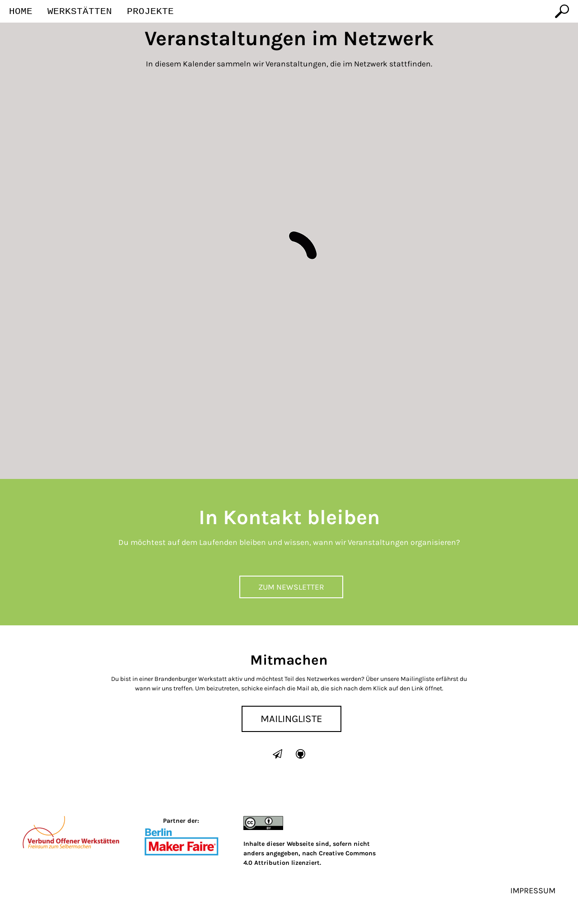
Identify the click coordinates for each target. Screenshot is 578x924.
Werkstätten (80, 12)
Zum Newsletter (291, 587)
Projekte (150, 12)
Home (21, 12)
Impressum (533, 891)
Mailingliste (291, 719)
